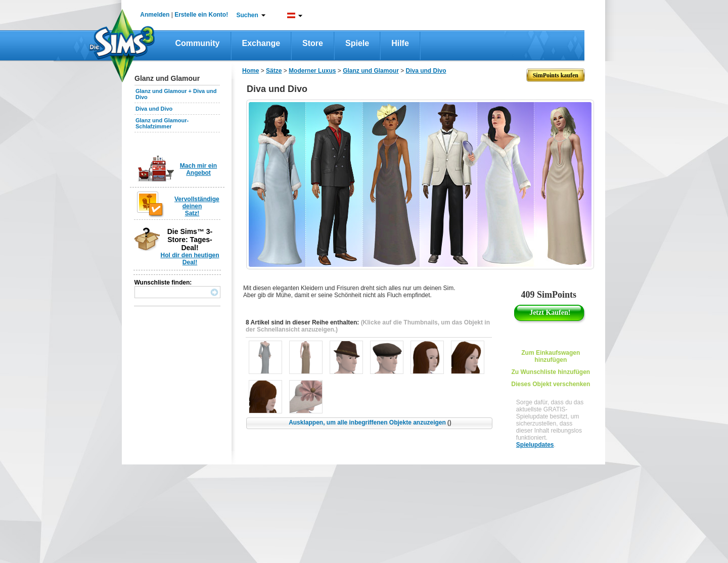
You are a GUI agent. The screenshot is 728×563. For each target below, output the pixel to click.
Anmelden (155, 15)
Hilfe (400, 43)
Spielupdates (535, 445)
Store (313, 43)
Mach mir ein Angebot (198, 169)
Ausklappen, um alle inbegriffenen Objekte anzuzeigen (370, 423)
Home (251, 71)
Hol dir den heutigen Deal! (190, 259)
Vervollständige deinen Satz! (197, 206)
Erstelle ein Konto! (201, 15)
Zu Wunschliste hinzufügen (551, 372)
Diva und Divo (154, 109)
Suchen (247, 15)
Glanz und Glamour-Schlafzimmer (162, 123)
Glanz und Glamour (371, 71)
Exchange (261, 43)
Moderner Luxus (312, 71)
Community (198, 43)
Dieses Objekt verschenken (551, 384)
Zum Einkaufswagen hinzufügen (551, 356)
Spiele (357, 43)
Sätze (274, 71)
